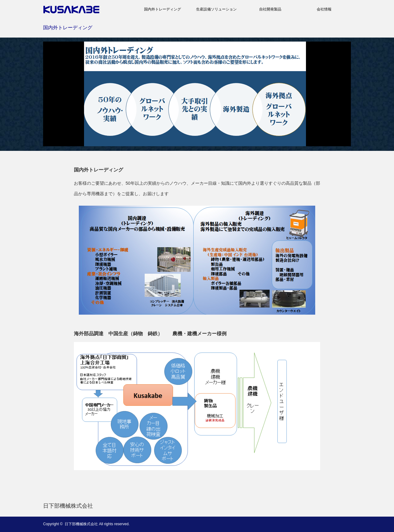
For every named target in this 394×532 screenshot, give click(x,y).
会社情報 (324, 9)
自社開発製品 (270, 9)
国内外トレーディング (163, 9)
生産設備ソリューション (216, 9)
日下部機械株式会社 (68, 506)
